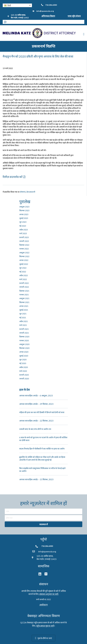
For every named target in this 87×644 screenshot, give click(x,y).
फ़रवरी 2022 (24, 283)
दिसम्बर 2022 (24, 245)
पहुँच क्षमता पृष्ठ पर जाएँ (45, 626)
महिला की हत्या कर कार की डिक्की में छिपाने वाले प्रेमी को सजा (42, 412)
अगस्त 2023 (24, 214)
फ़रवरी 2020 (24, 375)
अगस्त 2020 (24, 352)
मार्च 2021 (23, 325)
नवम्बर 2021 (24, 295)
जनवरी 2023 (24, 241)
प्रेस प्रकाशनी (31, 192)
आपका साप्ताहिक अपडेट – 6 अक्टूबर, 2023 (36, 396)
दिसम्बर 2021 (24, 291)
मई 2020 (23, 363)
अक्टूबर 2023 (24, 207)
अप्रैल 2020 (24, 367)
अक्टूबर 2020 (24, 344)
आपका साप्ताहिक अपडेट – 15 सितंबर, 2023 (36, 479)
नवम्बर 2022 (24, 249)
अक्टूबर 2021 (24, 298)
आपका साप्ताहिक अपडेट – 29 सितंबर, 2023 (36, 404)
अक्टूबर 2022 (24, 253)
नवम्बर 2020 (24, 341)
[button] (17, 5)
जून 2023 (23, 222)
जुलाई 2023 (24, 218)
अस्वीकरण (44, 605)
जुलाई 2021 (24, 310)
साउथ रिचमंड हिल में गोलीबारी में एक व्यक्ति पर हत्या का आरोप (42, 449)
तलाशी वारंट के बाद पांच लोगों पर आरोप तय (35, 429)
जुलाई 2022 (24, 264)
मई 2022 (23, 272)
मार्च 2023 (23, 233)
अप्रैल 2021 (24, 321)
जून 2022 (23, 268)
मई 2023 (23, 226)
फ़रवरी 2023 (24, 237)
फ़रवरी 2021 (24, 329)
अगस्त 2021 (24, 306)
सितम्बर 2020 (24, 348)
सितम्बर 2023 (24, 210)
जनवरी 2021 (24, 333)
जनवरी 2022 (24, 287)
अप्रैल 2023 (24, 230)
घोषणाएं (23, 192)
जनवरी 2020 (24, 379)
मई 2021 (23, 318)
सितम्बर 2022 (24, 256)
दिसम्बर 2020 (24, 337)
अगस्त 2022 (24, 260)
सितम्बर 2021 (24, 302)
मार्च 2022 (23, 279)
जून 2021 (23, 314)
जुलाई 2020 (24, 356)
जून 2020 (23, 360)
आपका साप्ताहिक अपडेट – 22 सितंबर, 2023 (36, 421)
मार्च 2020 (23, 371)
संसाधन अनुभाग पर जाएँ (49, 594)
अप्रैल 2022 (24, 275)
